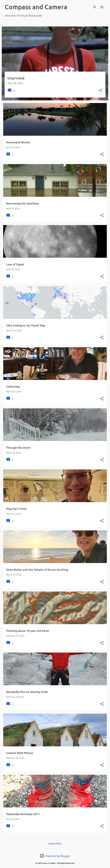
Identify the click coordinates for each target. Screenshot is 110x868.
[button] (100, 91)
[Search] (95, 7)
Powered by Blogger (55, 856)
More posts (55, 844)
